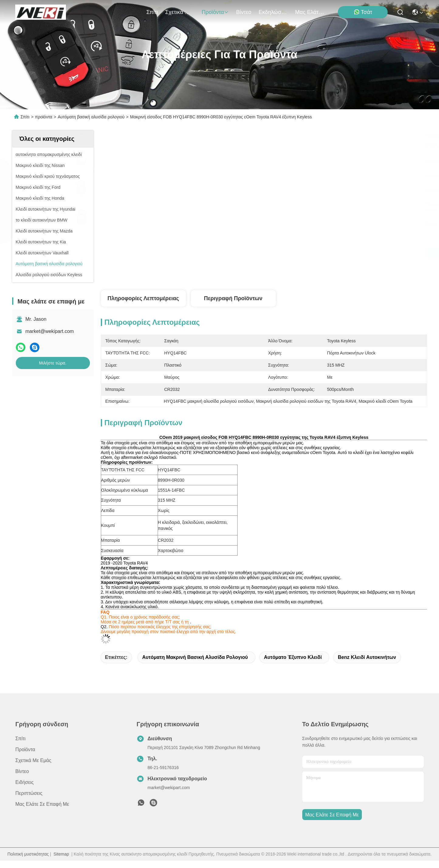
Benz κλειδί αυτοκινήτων (367, 657)
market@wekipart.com (50, 331)
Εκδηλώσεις (273, 12)
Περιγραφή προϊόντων (233, 298)
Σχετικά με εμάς (180, 12)
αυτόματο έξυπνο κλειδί (293, 657)
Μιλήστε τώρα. (53, 363)
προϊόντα (215, 12)
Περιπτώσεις (29, 793)
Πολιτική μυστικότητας (28, 854)
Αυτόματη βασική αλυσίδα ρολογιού (91, 117)
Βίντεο (244, 12)
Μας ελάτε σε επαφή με (310, 12)
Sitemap (61, 854)
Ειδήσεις (25, 782)
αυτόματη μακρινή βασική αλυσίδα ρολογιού (195, 657)
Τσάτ (363, 12)
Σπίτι (152, 12)
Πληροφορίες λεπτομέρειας (143, 298)
